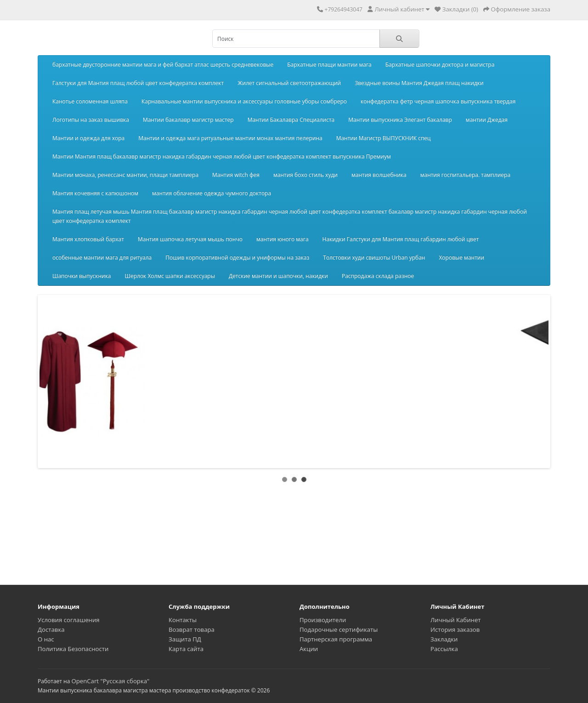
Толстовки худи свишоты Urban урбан (374, 258)
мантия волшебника (379, 175)
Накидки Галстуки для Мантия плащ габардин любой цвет (401, 239)
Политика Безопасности (73, 649)
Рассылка (444, 649)
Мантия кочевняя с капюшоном (95, 193)
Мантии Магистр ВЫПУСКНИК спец (384, 138)
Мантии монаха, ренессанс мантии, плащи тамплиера (125, 175)
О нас (46, 639)
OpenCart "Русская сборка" (110, 681)
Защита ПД (185, 639)
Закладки (444, 639)
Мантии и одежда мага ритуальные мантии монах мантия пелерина (230, 138)
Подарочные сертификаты (339, 629)
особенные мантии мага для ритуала (102, 258)
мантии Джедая (487, 120)
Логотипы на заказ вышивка (91, 120)
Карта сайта (186, 649)
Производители (323, 620)
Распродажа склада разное (378, 276)
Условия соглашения (69, 620)
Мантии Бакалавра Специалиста (291, 120)
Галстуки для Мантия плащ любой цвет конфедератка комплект (138, 83)
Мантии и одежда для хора (88, 138)
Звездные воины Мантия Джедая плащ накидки (419, 83)
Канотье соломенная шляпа (90, 101)
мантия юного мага (283, 239)
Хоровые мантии (461, 258)
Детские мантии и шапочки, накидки (278, 276)
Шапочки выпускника (82, 276)
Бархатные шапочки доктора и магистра (440, 65)
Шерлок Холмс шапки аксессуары (170, 276)
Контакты (183, 620)
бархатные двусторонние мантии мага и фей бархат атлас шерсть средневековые (163, 65)
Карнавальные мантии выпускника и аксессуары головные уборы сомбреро (244, 101)
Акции (309, 649)
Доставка (51, 629)
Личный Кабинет (456, 620)
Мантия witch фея (236, 175)
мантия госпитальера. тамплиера (465, 175)
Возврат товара (192, 629)
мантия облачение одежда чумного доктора (212, 193)
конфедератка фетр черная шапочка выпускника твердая (438, 101)
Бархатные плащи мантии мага (329, 65)
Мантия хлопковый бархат (88, 239)
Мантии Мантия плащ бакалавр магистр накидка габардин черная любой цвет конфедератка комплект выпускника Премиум (222, 156)
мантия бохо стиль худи (305, 175)
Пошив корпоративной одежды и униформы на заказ (237, 258)
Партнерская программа (336, 639)
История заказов (455, 629)
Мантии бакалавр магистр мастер (188, 120)
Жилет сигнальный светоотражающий (289, 83)
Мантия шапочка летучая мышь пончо (190, 239)
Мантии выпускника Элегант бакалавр (400, 120)
